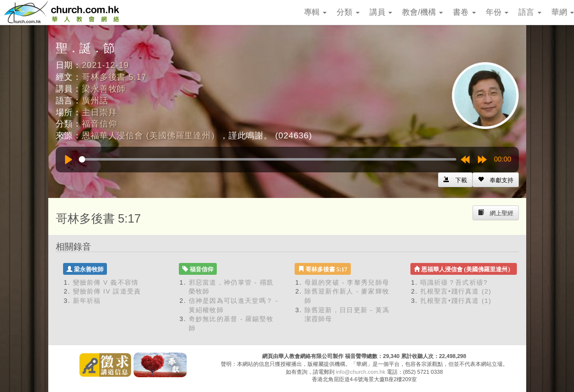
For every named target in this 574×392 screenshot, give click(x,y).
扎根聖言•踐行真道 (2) (456, 291)
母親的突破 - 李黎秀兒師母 (347, 282)
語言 (530, 12)
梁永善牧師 (104, 89)
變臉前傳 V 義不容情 (106, 282)
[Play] (68, 160)
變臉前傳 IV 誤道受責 (107, 291)
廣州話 (95, 101)
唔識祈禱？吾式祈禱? (454, 282)
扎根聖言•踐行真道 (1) (456, 301)
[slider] (268, 159)
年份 (497, 12)
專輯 (315, 12)
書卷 (464, 12)
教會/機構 (422, 12)
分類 (348, 12)
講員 (381, 12)
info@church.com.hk (361, 372)
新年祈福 (87, 301)
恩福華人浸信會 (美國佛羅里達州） (151, 136)
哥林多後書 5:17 (114, 77)
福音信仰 (99, 124)
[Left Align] (496, 180)
